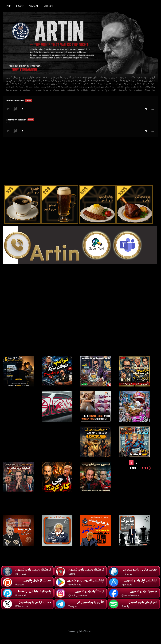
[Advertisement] (80, 159)
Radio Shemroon (86, 631)
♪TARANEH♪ (49, 6)
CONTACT (34, 6)
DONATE (20, 6)
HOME (8, 6)
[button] (23, 109)
